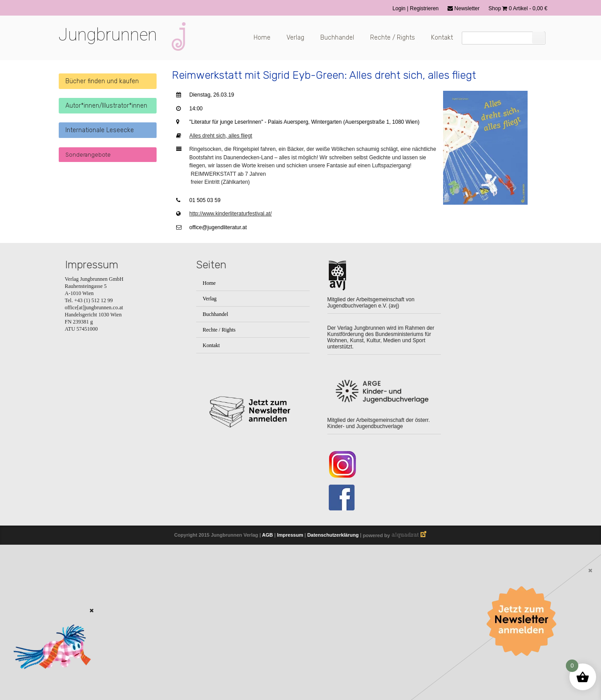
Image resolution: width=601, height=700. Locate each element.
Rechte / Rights (393, 38)
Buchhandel (337, 38)
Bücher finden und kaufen (102, 81)
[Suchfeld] (504, 38)
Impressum (290, 535)
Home (262, 38)
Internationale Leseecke (100, 130)
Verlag (295, 38)
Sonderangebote (88, 155)
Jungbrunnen (108, 35)
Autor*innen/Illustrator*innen (106, 106)
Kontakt (442, 38)
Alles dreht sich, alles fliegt (221, 136)
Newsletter (464, 8)
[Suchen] (538, 38)
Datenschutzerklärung (333, 535)
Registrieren (424, 8)
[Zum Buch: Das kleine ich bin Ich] (49, 681)
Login (400, 8)
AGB (267, 535)
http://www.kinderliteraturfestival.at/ (231, 214)
